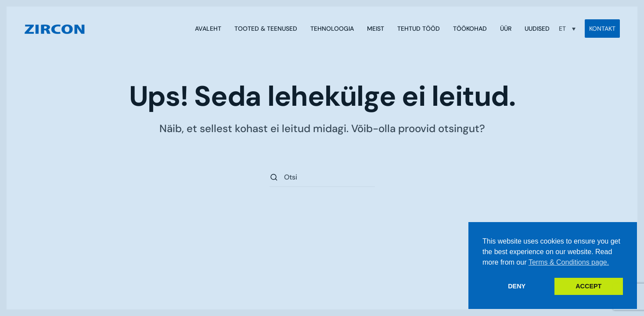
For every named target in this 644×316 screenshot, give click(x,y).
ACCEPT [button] (588, 286)
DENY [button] (517, 286)
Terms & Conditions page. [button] (569, 262)
